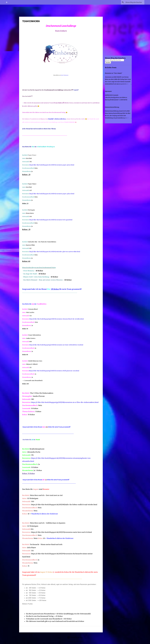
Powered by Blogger (75, 637)
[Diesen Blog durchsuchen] (134, 2)
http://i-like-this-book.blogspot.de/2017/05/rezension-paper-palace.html (52, 194)
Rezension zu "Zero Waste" (114, 73)
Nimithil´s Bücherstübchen (57, 119)
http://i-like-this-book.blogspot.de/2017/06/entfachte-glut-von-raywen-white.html (55, 252)
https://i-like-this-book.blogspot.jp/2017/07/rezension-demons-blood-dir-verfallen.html (57, 319)
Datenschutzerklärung (112, 107)
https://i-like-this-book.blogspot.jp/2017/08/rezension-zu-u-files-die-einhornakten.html (65, 402)
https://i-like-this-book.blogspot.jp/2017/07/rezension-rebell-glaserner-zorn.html (54, 371)
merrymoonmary (79, 641)
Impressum (108, 91)
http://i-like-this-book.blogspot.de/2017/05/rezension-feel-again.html (51, 220)
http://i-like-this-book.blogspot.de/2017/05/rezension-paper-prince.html (52, 165)
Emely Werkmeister (65, 75)
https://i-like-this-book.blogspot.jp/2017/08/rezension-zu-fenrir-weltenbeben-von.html (56, 345)
